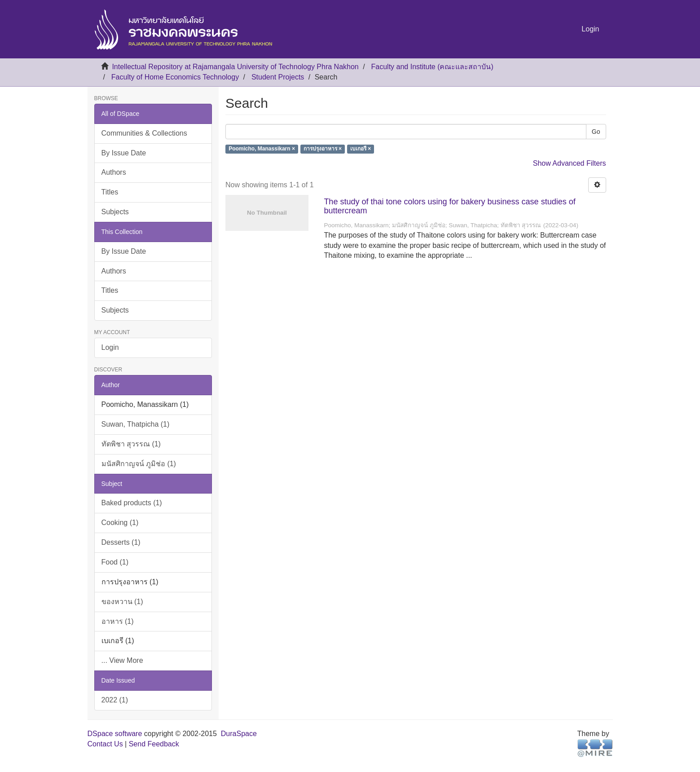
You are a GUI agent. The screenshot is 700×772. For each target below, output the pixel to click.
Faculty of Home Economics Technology (175, 77)
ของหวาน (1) (122, 602)
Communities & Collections (144, 133)
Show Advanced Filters (570, 163)
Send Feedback (154, 744)
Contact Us (105, 744)
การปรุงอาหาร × (323, 149)
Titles (110, 192)
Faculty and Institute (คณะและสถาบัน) (432, 67)
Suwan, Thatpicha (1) (136, 424)
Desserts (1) (121, 542)
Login (110, 347)
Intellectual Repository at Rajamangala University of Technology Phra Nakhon (235, 67)
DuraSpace (239, 734)
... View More (122, 660)
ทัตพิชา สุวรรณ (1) (131, 444)
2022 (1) (115, 700)
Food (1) (115, 562)
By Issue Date (124, 153)
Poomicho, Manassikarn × (262, 149)
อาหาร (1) (118, 621)
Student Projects (278, 77)
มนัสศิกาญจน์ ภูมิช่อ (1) (139, 464)
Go (596, 132)
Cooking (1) (120, 523)
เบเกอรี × (361, 149)
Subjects (115, 212)
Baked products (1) (132, 503)
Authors (114, 172)
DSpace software (115, 734)
